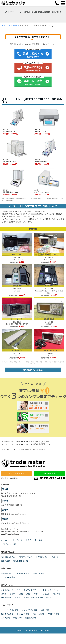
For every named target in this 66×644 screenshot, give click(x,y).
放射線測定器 (6, 598)
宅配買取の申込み (25, 557)
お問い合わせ (16, 540)
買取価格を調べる (17, 473)
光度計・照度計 (25, 594)
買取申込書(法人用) (21, 561)
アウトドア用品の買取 (10, 610)
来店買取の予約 (42, 557)
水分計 (18, 598)
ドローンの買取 (38, 614)
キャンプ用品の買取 (30, 610)
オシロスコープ (7, 590)
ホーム (4, 26)
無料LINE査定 (49, 473)
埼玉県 (5, 489)
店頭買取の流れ (38, 573)
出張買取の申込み (8, 557)
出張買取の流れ (7, 573)
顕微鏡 (4, 594)
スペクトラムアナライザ (26, 590)
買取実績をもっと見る (33, 370)
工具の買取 (5, 618)
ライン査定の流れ (8, 577)
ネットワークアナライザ (49, 590)
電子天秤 (57, 594)
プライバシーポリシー (11, 544)
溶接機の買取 (31, 618)
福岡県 (5, 510)
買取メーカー (14, 26)
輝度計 (37, 594)
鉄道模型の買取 (7, 614)
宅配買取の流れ (23, 573)
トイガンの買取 (23, 614)
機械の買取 (18, 618)
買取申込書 (5, 561)
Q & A (29, 540)
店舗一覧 (55, 557)
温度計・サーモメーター (33, 598)
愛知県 (5, 519)
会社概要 (39, 540)
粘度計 (49, 598)
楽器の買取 (45, 610)
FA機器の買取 (53, 614)
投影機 (12, 594)
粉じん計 (46, 594)
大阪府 (5, 501)
